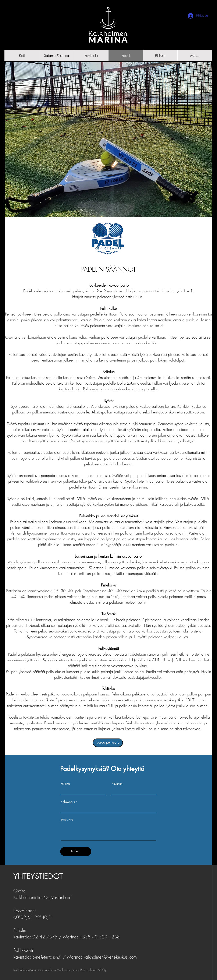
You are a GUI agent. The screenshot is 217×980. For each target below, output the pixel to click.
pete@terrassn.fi (47, 957)
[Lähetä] (76, 852)
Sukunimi (118, 784)
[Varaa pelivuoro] (108, 743)
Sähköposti (68, 802)
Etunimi (65, 784)
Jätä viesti (67, 820)
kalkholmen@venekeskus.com (110, 957)
